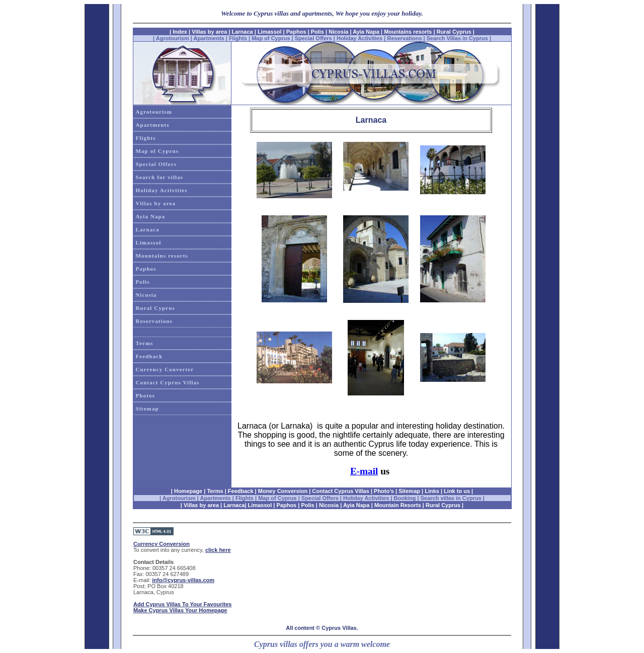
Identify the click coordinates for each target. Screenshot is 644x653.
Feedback (149, 356)
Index (180, 32)
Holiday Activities (359, 38)
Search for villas (160, 177)
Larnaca (243, 32)
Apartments (209, 38)
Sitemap (147, 409)
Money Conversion (283, 491)
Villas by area (209, 32)
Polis (317, 32)
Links (432, 491)
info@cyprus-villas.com (183, 580)
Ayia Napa (366, 32)
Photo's (384, 491)
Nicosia (338, 32)
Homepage (188, 491)
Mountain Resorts (398, 505)
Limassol (270, 32)
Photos (145, 395)
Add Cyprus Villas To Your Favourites (182, 604)
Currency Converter (165, 369)
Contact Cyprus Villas (168, 382)
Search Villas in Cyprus (457, 38)
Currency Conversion (162, 544)
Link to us (457, 491)
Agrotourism (173, 38)
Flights (238, 38)
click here (218, 550)
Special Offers (313, 38)
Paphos (296, 32)
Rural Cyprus (454, 32)
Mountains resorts (408, 32)
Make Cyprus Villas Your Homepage (180, 610)
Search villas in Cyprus (451, 498)
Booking (405, 498)
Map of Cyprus (271, 38)
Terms (145, 343)
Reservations (404, 38)
